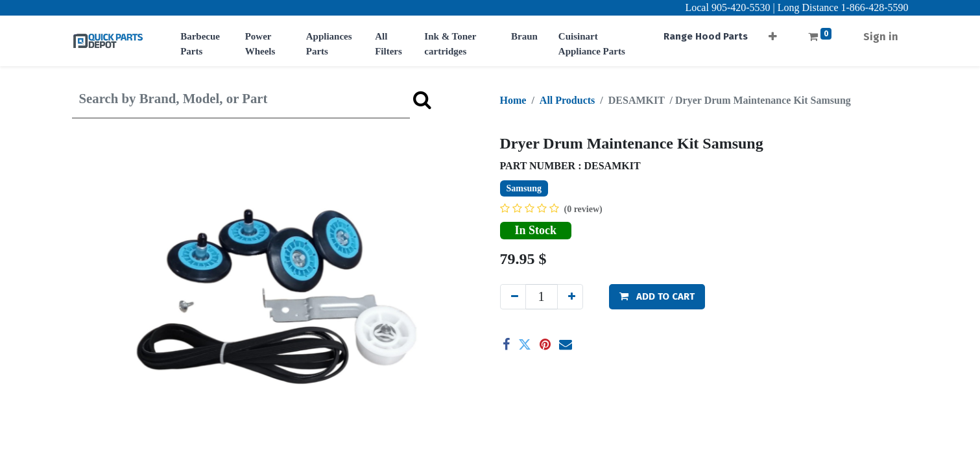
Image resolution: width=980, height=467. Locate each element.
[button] (773, 33)
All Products (567, 100)
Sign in (881, 37)
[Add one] (570, 297)
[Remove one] (513, 297)
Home (513, 100)
